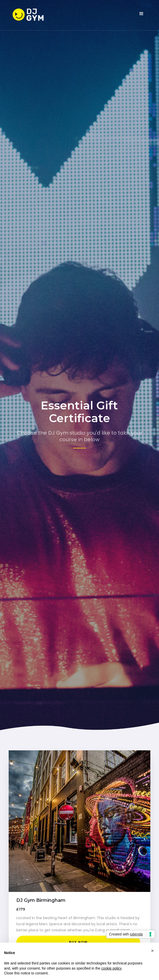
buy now (78, 942)
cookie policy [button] (111, 968)
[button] (141, 14)
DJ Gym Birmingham (41, 900)
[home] (33, 15)
